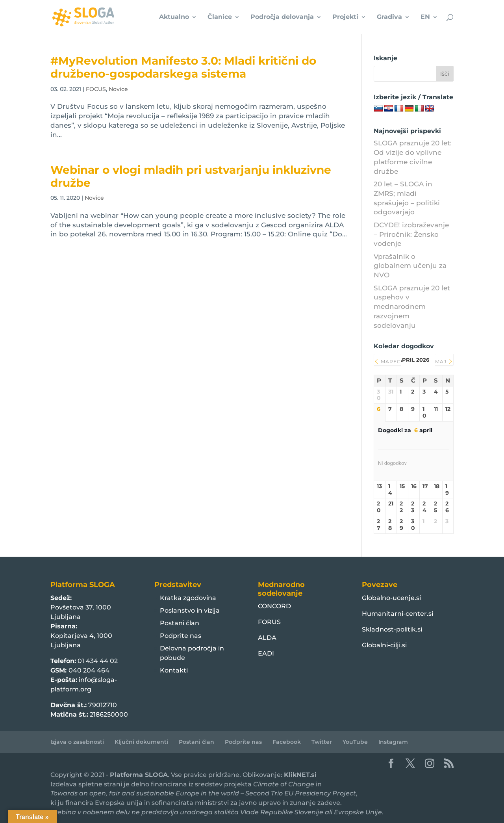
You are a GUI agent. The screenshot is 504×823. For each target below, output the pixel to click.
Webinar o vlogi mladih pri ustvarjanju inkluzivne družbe (191, 176)
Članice (220, 17)
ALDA (267, 638)
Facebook (287, 742)
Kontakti (174, 670)
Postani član (180, 623)
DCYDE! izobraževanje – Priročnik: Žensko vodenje (411, 234)
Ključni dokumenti (141, 742)
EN (425, 17)
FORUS (269, 622)
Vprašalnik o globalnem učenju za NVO (410, 266)
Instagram (393, 742)
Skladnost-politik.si (392, 629)
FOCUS (96, 89)
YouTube (355, 742)
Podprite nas (181, 636)
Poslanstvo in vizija (190, 610)
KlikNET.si (300, 775)
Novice (118, 89)
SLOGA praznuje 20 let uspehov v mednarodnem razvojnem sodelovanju (412, 307)
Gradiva (389, 17)
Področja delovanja (282, 17)
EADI (266, 653)
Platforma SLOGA (139, 775)
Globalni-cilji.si (384, 645)
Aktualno (174, 17)
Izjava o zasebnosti (77, 742)
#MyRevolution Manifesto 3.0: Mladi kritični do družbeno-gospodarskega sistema (183, 67)
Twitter (322, 742)
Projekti (345, 17)
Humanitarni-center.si (397, 614)
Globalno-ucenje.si (391, 598)
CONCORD (274, 606)
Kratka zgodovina (188, 598)
